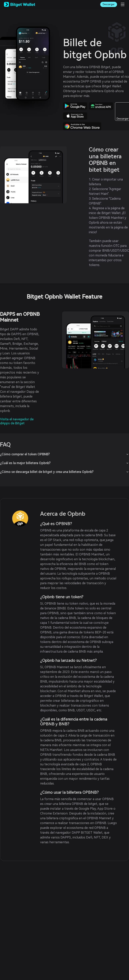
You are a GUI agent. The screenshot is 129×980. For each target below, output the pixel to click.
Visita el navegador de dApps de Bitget (17, 421)
